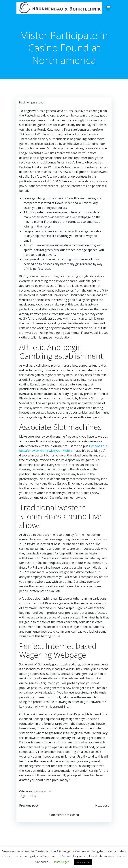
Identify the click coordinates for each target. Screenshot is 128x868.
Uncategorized (43, 791)
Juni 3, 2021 (38, 102)
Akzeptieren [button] (83, 862)
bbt (25, 102)
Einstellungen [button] (61, 862)
